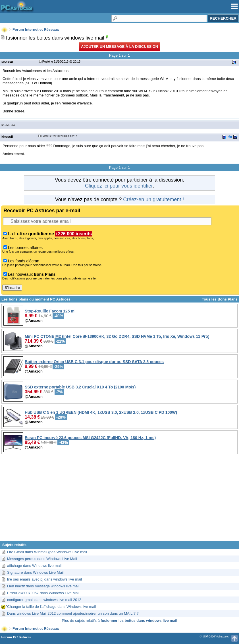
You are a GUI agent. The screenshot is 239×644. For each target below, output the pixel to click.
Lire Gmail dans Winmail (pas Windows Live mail (47, 552)
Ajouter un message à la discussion (119, 47)
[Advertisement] (119, 501)
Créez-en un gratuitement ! (153, 199)
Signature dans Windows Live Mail (35, 572)
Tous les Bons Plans (220, 299)
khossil (7, 62)
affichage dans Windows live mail (34, 566)
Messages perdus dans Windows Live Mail (42, 559)
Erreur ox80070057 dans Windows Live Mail (43, 593)
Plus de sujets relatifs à (120, 621)
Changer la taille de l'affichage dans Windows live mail (51, 607)
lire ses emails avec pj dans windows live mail (44, 579)
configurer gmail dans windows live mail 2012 (44, 600)
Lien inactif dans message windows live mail (43, 586)
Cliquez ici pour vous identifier (119, 186)
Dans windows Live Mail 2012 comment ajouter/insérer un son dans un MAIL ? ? (73, 613)
